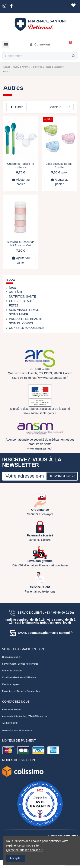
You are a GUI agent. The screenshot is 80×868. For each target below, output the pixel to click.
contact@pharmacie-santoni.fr (17, 730)
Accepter (16, 858)
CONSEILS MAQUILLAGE (27, 328)
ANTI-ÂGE (16, 292)
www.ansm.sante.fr (40, 448)
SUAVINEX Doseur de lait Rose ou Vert (21, 244)
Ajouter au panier (21, 182)
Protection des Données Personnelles (21, 691)
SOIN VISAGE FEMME (24, 310)
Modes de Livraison (12, 671)
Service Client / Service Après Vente (20, 664)
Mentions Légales (11, 684)
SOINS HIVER (19, 314)
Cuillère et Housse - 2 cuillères (21, 165)
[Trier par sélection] (55, 107)
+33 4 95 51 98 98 (24, 378)
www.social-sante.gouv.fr (40, 413)
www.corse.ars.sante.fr (53, 378)
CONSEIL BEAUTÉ (22, 301)
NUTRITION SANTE (23, 296)
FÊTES (14, 305)
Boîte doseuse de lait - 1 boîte (60, 165)
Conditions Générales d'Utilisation (19, 677)
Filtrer (17, 107)
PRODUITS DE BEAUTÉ (26, 319)
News (13, 288)
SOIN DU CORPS (21, 323)
